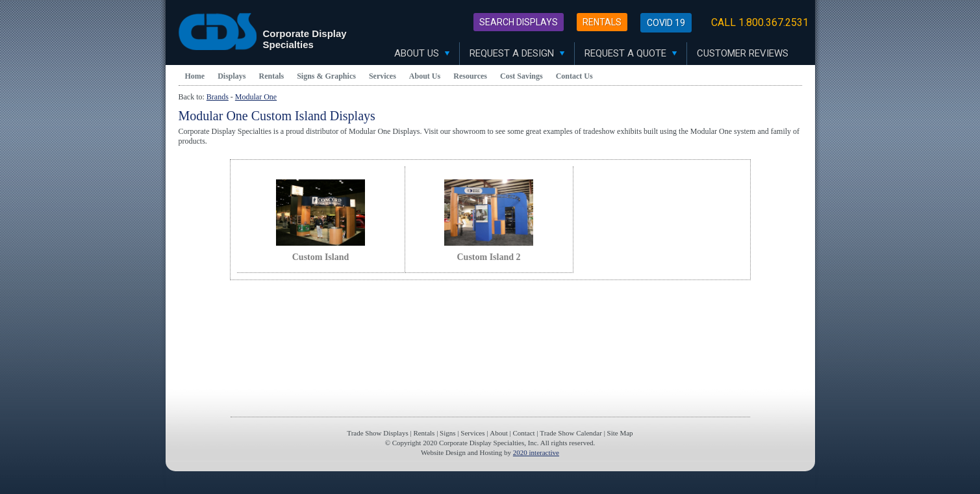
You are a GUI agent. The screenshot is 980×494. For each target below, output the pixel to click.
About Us (422, 53)
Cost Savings (521, 76)
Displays (232, 76)
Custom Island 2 (488, 257)
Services (383, 76)
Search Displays (519, 22)
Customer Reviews (743, 53)
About (499, 433)
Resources (470, 76)
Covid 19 (666, 23)
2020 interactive (536, 452)
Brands (218, 97)
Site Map (620, 433)
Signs (447, 433)
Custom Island (321, 257)
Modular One (256, 97)
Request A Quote (631, 53)
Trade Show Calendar (571, 433)
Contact (523, 433)
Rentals (602, 22)
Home (195, 76)
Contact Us (574, 76)
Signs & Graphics (326, 76)
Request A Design (517, 53)
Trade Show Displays (377, 433)
